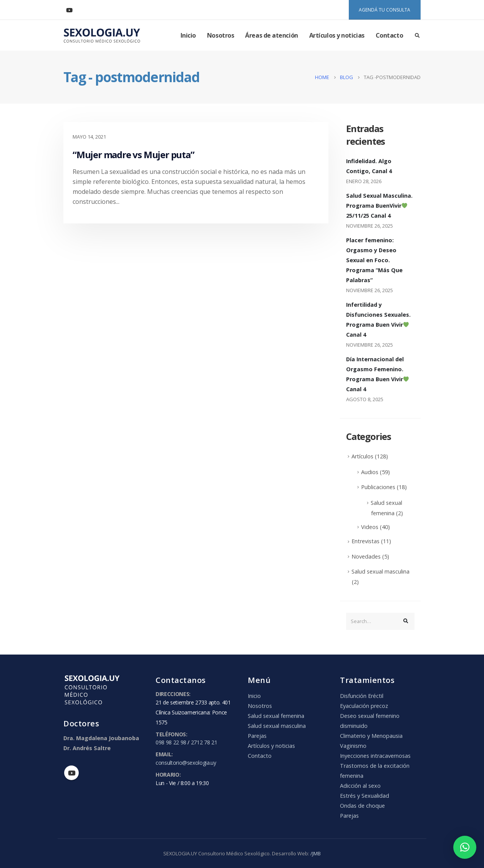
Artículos (362, 456)
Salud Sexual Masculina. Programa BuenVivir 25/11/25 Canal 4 (379, 206)
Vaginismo (353, 746)
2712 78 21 (204, 742)
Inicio (188, 35)
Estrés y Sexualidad (365, 796)
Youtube (71, 773)
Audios (370, 472)
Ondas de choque (362, 806)
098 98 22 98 (171, 742)
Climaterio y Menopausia (371, 736)
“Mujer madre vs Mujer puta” (133, 155)
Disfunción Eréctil (362, 696)
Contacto (389, 35)
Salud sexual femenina (276, 716)
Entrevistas (365, 541)
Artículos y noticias (337, 35)
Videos (370, 527)
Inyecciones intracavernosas (375, 756)
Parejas (257, 736)
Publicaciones (378, 487)
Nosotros (220, 35)
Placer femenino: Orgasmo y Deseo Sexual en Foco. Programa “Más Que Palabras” (374, 260)
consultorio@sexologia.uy (186, 763)
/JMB (316, 853)
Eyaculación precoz (364, 706)
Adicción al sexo (360, 786)
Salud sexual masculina (380, 571)
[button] (465, 847)
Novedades (366, 556)
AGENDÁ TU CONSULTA (385, 10)
